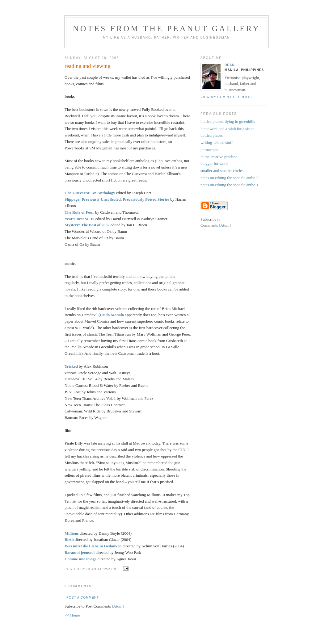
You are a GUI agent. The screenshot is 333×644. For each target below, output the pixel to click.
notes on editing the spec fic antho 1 (229, 185)
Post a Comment (83, 598)
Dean (230, 65)
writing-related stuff (217, 142)
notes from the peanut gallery (166, 29)
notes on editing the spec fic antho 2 (229, 178)
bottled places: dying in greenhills (228, 121)
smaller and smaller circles (222, 171)
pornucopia (209, 150)
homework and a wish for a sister (227, 129)
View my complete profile (227, 97)
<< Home (72, 615)
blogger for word (214, 163)
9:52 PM (110, 569)
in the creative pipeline (219, 157)
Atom (118, 606)
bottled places (212, 135)
